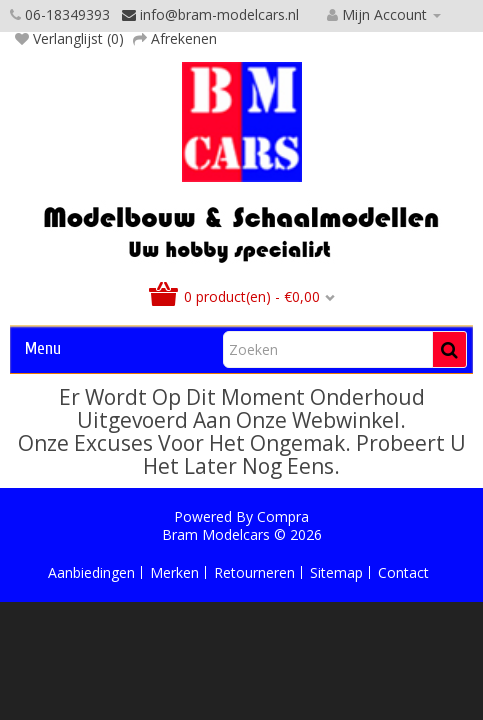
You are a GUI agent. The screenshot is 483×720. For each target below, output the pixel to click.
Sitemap (336, 572)
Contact (403, 572)
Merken (174, 572)
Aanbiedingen (91, 572)
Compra (283, 516)
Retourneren (254, 572)
